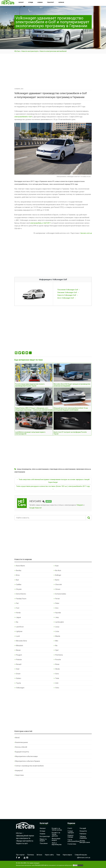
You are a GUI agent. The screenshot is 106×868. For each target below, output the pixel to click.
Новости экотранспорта (30, 51)
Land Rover (19, 627)
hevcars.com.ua (86, 233)
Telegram (80, 505)
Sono (56, 674)
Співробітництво (81, 855)
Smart (17, 674)
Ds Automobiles (60, 594)
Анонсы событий (21, 747)
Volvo (56, 688)
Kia (16, 622)
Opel (56, 650)
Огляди (42, 831)
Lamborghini (59, 622)
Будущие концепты (22, 752)
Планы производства (24, 469)
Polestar (18, 660)
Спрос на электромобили (40, 469)
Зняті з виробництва (57, 844)
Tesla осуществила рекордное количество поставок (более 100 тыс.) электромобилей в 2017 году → (53, 488)
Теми (58, 855)
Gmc (56, 608)
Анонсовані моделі (56, 839)
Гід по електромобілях (73, 840)
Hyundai (57, 613)
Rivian (56, 664)
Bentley (18, 570)
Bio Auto (57, 570)
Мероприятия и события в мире (26, 756)
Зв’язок (39, 855)
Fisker (56, 603)
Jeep (56, 617)
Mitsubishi (19, 646)
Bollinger (57, 575)
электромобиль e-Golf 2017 (40, 223)
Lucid (17, 636)
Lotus (56, 631)
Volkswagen (19, 688)
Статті (70, 828)
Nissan (18, 650)
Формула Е (19, 771)
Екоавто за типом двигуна (56, 834)
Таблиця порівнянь (83, 837)
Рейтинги (83, 834)
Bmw (17, 575)
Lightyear (18, 631)
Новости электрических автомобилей (53, 51)
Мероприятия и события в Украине (27, 761)
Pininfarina (58, 655)
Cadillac (18, 584)
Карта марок (67, 855)
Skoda (57, 669)
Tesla (56, 678)
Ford (17, 608)
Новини (42, 834)
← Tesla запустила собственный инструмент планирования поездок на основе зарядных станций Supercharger (53, 481)
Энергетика (19, 775)
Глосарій (83, 828)
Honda (17, 613)
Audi (56, 566)
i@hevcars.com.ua (84, 858)
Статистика (72, 844)
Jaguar (18, 617)
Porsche (57, 660)
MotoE (17, 738)
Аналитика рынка (21, 742)
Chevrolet (58, 584)
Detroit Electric (20, 594)
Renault (18, 664)
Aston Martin (20, 566)
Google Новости (35, 508)
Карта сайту (49, 855)
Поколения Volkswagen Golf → (69, 290)
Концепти (83, 831)
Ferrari (57, 599)
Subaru (18, 678)
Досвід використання (85, 842)
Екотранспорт (45, 836)
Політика (31, 855)
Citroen (57, 589)
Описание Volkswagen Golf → (68, 292)
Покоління (44, 843)
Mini (56, 641)
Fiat (16, 603)
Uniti (56, 683)
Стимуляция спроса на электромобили (62, 469)
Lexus (56, 627)
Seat (17, 669)
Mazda (57, 636)
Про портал (20, 855)
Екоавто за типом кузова (57, 829)
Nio (56, 646)
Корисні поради (70, 836)
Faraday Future (20, 599)
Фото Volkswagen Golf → (67, 298)
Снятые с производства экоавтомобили (29, 766)
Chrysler (18, 589)
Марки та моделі (43, 840)
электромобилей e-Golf (23, 117)
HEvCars (17, 51)
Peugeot (18, 655)
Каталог (43, 828)
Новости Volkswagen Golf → (68, 295)
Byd (17, 580)
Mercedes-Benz (21, 641)
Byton (56, 580)
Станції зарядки (71, 832)
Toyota (18, 683)
